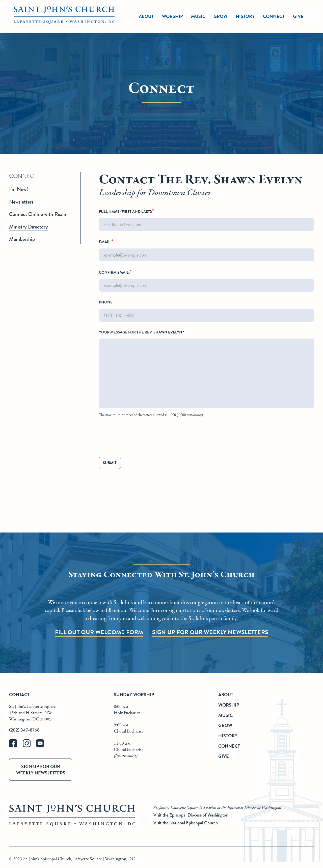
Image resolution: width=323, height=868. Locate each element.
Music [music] (198, 16)
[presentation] (137, 438)
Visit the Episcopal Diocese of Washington (191, 815)
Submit (110, 463)
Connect (229, 746)
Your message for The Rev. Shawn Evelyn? (206, 374)
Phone (206, 311)
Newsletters (21, 202)
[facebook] (16, 746)
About (226, 695)
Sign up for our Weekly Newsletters (210, 632)
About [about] (146, 16)
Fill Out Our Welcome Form (99, 632)
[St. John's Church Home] (64, 16)
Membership (22, 239)
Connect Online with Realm (38, 214)
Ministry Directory (29, 227)
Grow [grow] (220, 16)
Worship (172, 16)
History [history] (245, 16)
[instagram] (30, 746)
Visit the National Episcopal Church (186, 823)
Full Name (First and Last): (206, 219)
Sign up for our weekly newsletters (41, 770)
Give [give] (298, 16)
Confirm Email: (206, 280)
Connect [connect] (274, 16)
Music (225, 715)
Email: (206, 249)
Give (224, 756)
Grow (225, 725)
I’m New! (19, 189)
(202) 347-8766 (24, 730)
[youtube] (42, 746)
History (228, 736)
